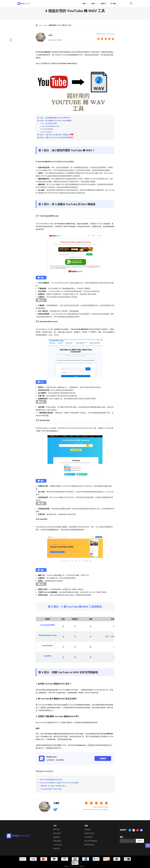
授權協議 (56, 837)
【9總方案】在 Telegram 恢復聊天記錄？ (53, 785)
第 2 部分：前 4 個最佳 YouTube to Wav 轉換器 (54, 121)
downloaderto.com (50, 321)
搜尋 (131, 4)
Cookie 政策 (58, 844)
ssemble (44, 519)
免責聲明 (56, 848)
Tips (46, 25)
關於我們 (56, 829)
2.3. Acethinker (48, 129)
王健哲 (51, 35)
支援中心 (103, 3)
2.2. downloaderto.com (51, 126)
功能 (85, 3)
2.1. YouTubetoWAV (49, 123)
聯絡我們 (88, 829)
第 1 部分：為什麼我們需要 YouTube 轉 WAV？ (54, 118)
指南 (94, 3)
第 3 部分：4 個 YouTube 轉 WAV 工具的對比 (56, 135)
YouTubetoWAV (48, 625)
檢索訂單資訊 (89, 833)
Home (41, 25)
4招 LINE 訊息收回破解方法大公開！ (51, 779)
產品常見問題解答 (91, 840)
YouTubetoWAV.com (51, 216)
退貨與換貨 (88, 837)
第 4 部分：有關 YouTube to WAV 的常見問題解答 (55, 137)
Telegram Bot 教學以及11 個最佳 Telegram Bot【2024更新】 (60, 782)
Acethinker (46, 420)
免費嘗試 (103, 758)
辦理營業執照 (89, 844)
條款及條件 (57, 833)
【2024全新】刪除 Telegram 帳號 (51, 788)
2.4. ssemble (47, 132)
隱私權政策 (57, 840)
